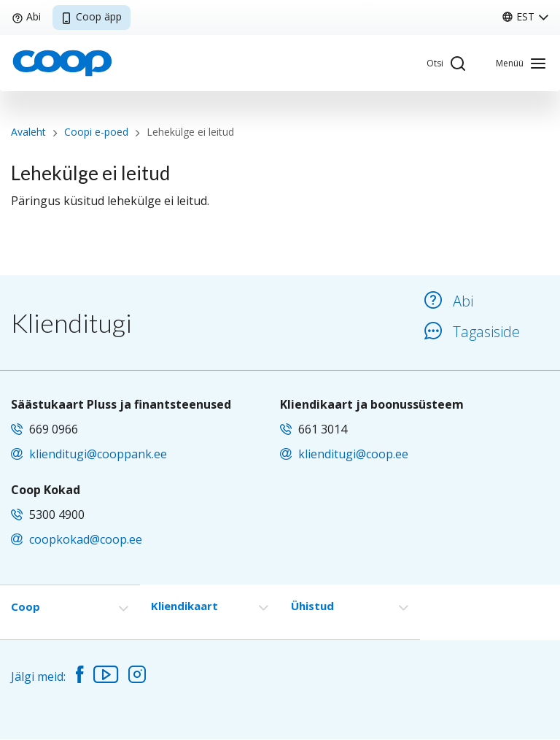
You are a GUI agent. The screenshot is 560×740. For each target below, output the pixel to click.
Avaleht (28, 132)
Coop (26, 606)
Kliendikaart (184, 606)
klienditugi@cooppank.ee (98, 454)
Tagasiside (472, 332)
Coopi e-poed (96, 132)
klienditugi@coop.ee (353, 454)
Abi (26, 16)
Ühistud (312, 606)
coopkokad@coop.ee (86, 539)
